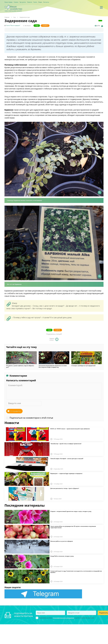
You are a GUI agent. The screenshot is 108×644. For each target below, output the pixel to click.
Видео (40, 2)
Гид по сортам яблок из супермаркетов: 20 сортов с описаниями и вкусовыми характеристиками (73, 527)
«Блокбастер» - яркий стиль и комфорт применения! (66, 443)
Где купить (23, 2)
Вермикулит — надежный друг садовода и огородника (66, 473)
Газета (35, 2)
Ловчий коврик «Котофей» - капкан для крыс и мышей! (67, 458)
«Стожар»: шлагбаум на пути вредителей (83, 365)
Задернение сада (25, 17)
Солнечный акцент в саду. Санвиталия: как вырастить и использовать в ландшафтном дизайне (76, 572)
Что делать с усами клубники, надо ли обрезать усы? (20, 366)
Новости (30, 2)
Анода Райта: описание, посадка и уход (62, 556)
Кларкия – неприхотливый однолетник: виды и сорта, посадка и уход (71, 511)
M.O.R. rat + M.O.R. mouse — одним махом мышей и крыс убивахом (70, 429)
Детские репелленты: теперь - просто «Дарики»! (65, 488)
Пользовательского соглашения (63, 618)
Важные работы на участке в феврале (62, 541)
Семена (16, 2)
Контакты (46, 2)
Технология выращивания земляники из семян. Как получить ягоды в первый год (53, 366)
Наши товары (9, 2)
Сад (37, 26)
